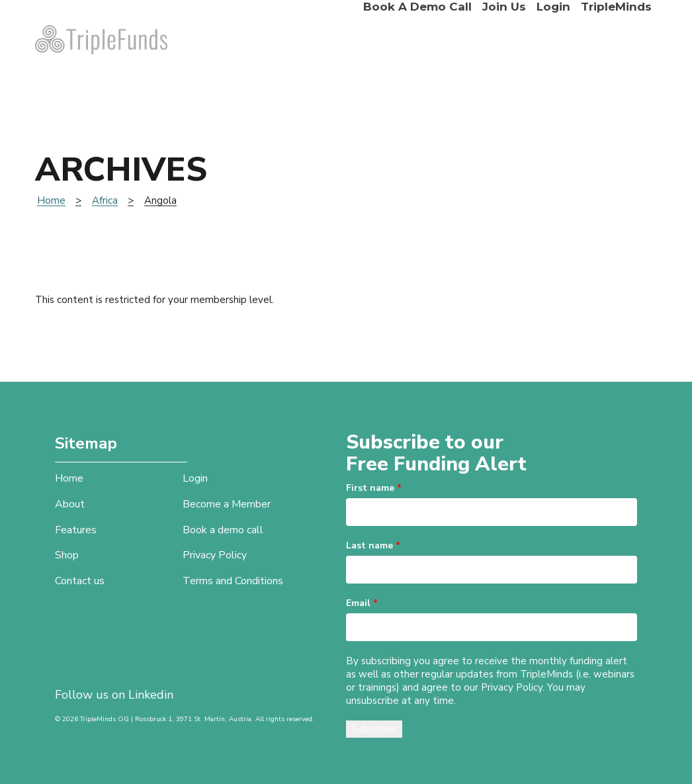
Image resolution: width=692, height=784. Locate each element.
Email (362, 603)
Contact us (80, 581)
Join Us (504, 7)
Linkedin (151, 695)
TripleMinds (616, 7)
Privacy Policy (215, 555)
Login (553, 7)
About (70, 504)
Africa (105, 200)
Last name (373, 545)
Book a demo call (417, 7)
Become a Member (227, 504)
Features (76, 530)
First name (374, 488)
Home (51, 200)
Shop (67, 555)
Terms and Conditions (233, 581)
